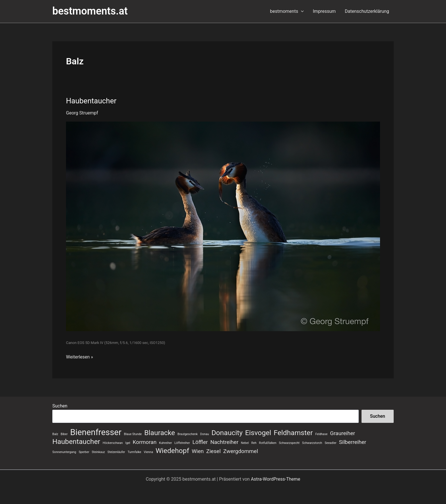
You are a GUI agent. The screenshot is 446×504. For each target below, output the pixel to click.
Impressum (324, 11)
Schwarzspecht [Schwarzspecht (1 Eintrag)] (289, 443)
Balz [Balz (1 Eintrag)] (55, 434)
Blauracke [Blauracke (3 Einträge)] (160, 433)
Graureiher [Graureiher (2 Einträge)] (342, 433)
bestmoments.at (90, 11)
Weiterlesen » (80, 357)
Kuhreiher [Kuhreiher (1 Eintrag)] (165, 443)
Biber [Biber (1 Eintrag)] (64, 434)
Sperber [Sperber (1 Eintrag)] (84, 452)
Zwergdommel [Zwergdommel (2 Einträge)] (241, 451)
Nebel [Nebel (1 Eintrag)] (245, 443)
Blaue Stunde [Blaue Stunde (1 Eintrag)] (133, 434)
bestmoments (287, 11)
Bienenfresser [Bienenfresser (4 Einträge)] (96, 432)
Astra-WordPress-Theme (276, 479)
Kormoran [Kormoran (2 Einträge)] (145, 442)
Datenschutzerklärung (367, 11)
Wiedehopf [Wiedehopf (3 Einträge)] (172, 451)
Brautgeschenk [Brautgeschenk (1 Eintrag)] (188, 434)
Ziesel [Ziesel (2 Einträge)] (213, 451)
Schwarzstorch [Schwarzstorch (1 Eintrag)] (312, 443)
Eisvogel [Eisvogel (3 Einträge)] (258, 433)
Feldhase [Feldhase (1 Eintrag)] (321, 434)
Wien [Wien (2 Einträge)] (198, 451)
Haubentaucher (91, 101)
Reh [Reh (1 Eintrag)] (254, 443)
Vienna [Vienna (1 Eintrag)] (148, 452)
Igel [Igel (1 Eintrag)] (128, 443)
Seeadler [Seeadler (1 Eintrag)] (330, 443)
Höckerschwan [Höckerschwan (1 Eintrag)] (113, 443)
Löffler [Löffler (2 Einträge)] (200, 442)
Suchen (60, 406)
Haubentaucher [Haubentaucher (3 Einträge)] (76, 442)
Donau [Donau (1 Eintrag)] (205, 434)
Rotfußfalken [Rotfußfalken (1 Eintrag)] (268, 443)
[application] (301, 11)
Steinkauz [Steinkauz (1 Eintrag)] (98, 452)
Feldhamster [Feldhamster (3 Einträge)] (293, 433)
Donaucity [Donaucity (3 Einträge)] (227, 433)
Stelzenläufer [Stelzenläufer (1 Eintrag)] (116, 452)
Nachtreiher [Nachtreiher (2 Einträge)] (224, 442)
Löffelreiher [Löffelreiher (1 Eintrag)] (182, 443)
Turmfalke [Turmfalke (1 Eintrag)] (135, 452)
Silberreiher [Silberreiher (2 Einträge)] (353, 442)
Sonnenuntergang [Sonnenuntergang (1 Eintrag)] (64, 452)
